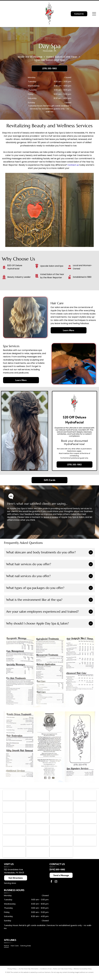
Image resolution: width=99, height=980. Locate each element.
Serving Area (10, 888)
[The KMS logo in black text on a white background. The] (38, 808)
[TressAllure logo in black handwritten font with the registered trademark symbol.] (38, 845)
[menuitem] (7, 951)
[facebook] (51, 887)
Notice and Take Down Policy (63, 974)
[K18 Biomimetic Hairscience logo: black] (14, 808)
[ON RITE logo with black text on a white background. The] (61, 845)
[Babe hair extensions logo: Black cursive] (38, 857)
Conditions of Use (46, 974)
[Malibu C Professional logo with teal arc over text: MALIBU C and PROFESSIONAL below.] (85, 820)
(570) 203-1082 (57, 875)
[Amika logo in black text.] (38, 832)
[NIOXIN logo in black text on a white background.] (61, 832)
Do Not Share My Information (29, 974)
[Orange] (85, 832)
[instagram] (56, 887)
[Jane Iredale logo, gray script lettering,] (85, 796)
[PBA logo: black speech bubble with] (38, 796)
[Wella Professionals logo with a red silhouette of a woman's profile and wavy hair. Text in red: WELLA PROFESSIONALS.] (61, 820)
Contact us (73, 165)
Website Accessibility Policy (83, 974)
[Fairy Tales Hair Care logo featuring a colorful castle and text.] (38, 820)
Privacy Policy (12, 974)
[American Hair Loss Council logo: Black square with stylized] (14, 796)
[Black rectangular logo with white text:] (85, 845)
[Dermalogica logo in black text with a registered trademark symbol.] (61, 796)
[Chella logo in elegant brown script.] (14, 845)
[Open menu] (94, 14)
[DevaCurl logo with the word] (14, 832)
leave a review (51, 517)
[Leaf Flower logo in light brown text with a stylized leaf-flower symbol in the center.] (61, 808)
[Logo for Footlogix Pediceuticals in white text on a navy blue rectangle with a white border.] (85, 808)
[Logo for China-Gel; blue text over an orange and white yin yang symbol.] (14, 820)
